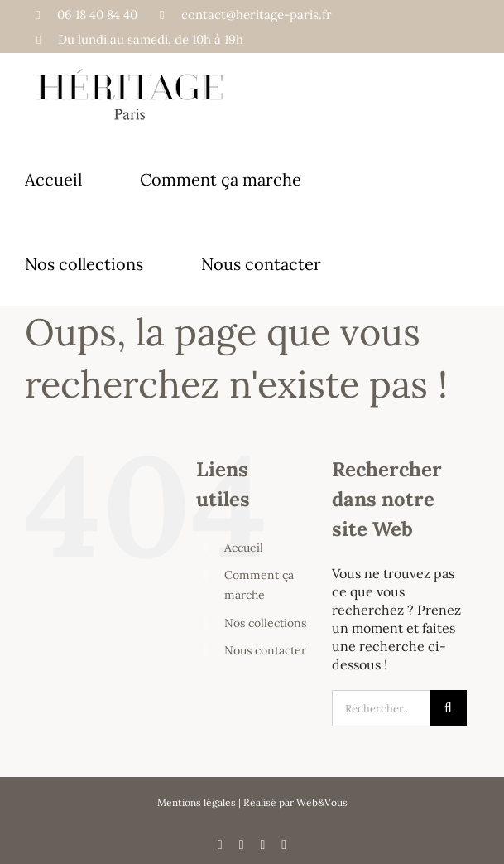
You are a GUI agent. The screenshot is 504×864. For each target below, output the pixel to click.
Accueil (244, 548)
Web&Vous (322, 802)
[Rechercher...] (381, 708)
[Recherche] (449, 708)
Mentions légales (197, 802)
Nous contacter (265, 650)
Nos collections (265, 623)
